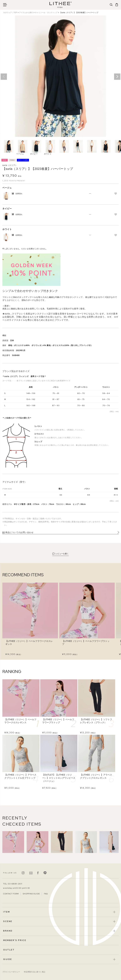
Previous (4, 77)
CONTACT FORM (11, 894)
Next (117, 77)
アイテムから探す (26, 12)
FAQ (46, 894)
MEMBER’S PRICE (15, 940)
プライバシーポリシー (11, 972)
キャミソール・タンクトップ (46, 12)
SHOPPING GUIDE (31, 894)
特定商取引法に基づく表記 (35, 972)
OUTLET (9, 950)
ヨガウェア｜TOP (10, 12)
